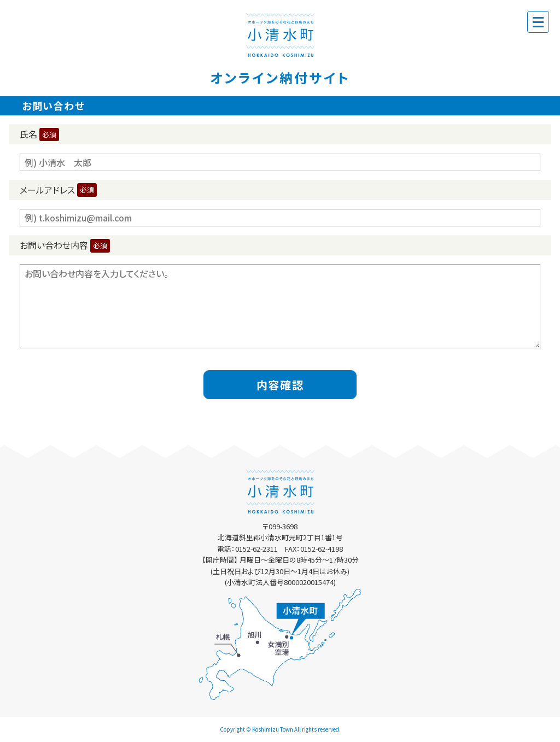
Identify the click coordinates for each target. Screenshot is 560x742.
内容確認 (280, 385)
